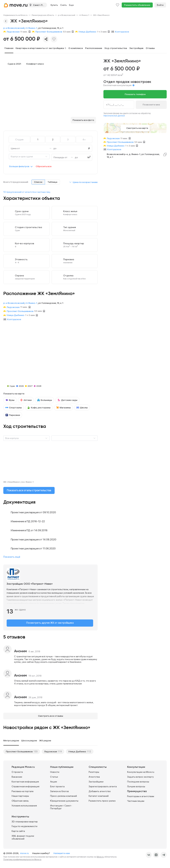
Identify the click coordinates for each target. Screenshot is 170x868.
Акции (54, 781)
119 (60, 750)
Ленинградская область (43, 15)
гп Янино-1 (84, 15)
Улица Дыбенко (77, 750)
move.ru (25, 852)
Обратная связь (20, 800)
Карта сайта (18, 830)
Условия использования (24, 805)
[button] (83, 182)
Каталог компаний (99, 795)
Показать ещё (12, 557)
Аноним (21, 650)
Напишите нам (62, 852)
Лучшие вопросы (136, 785)
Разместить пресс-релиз (102, 800)
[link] (15, 15)
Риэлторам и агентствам (141, 795)
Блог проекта (57, 785)
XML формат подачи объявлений (23, 836)
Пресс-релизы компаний (64, 795)
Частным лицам (136, 800)
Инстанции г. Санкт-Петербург (61, 806)
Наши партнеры (20, 795)
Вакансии (17, 776)
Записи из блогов (59, 790)
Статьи (54, 776)
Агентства (94, 776)
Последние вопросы (138, 781)
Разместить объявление (137, 5)
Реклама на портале (23, 790)
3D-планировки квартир (25, 820)
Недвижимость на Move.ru (15, 15)
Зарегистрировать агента (103, 785)
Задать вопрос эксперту (140, 776)
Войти (160, 5)
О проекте (17, 771)
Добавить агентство (100, 790)
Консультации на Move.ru (141, 771)
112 (89, 750)
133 (36, 750)
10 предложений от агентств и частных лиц (27, 192)
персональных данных (114, 116)
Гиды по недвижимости (24, 825)
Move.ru (100, 856)
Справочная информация (25, 785)
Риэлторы (94, 771)
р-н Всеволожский (67, 15)
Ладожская (51, 750)
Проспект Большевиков (19, 750)
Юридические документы (64, 800)
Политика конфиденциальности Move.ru (22, 858)
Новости (55, 771)
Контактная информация (25, 781)
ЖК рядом (45, 739)
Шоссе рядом (29, 739)
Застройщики (96, 781)
